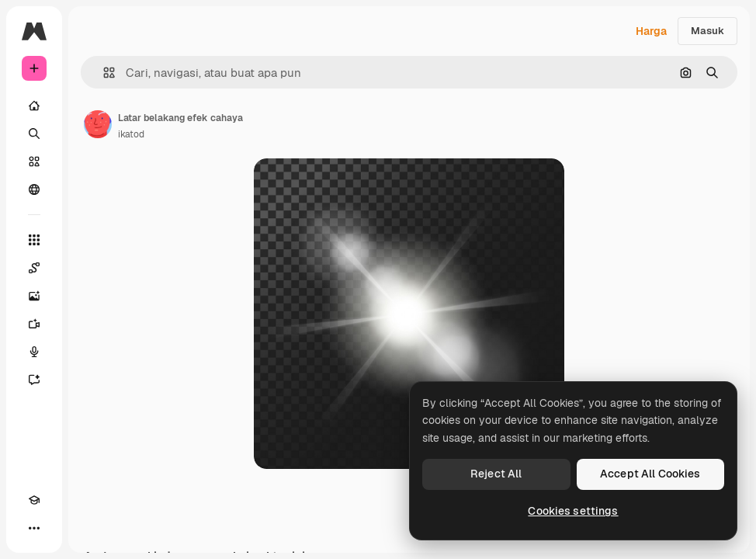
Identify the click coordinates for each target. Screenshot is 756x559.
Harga (651, 31)
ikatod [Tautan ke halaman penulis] (131, 134)
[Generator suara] (34, 352)
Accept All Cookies (650, 474)
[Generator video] (34, 324)
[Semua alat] (34, 240)
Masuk (707, 31)
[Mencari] (34, 134)
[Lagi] (34, 528)
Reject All (496, 474)
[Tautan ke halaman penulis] (98, 124)
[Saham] (34, 161)
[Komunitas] (34, 189)
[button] (103, 73)
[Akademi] (34, 500)
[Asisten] (34, 380)
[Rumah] (34, 106)
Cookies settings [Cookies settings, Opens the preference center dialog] (573, 511)
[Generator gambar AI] (34, 296)
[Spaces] (34, 268)
